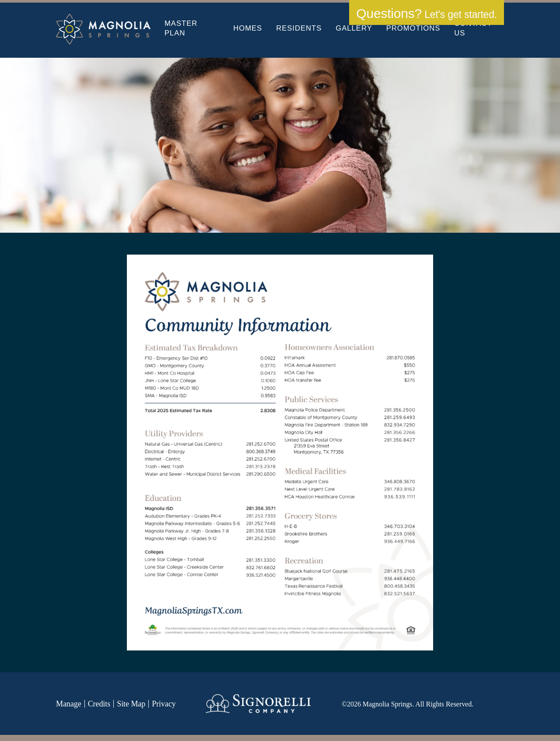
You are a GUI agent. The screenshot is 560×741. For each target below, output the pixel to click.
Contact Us (473, 28)
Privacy (164, 704)
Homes (248, 28)
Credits (99, 704)
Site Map (131, 704)
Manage (69, 704)
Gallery (354, 28)
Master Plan (181, 28)
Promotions (413, 28)
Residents (299, 28)
